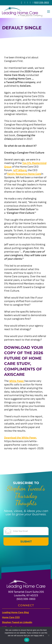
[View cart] (21, 3)
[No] (49, 635)
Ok (27, 640)
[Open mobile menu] (49, 12)
